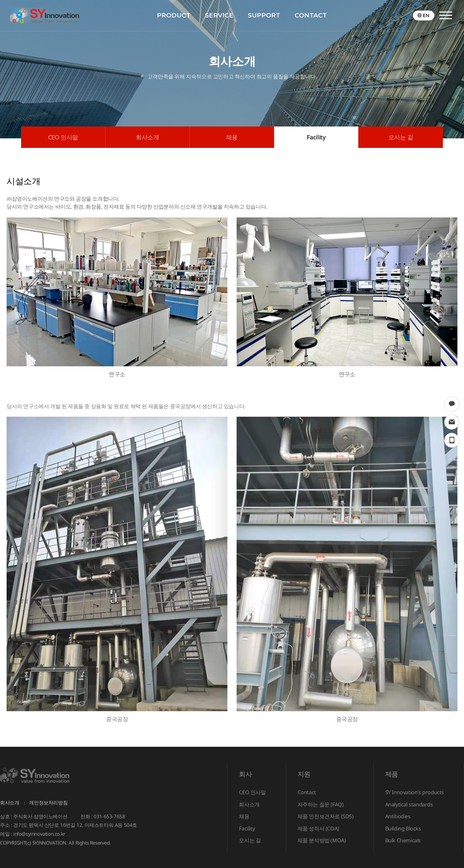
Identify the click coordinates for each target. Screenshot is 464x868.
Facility (316, 137)
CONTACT (311, 15)
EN (426, 15)
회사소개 (147, 137)
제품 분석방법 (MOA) (322, 840)
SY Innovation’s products (415, 792)
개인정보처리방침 (48, 802)
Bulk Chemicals (403, 840)
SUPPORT (264, 15)
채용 (232, 137)
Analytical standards (409, 804)
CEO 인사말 (63, 137)
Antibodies (398, 816)
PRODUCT (174, 15)
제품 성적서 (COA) (318, 828)
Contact (307, 792)
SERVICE (219, 15)
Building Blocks (403, 828)
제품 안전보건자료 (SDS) (326, 816)
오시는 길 (401, 137)
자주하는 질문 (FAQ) (321, 804)
